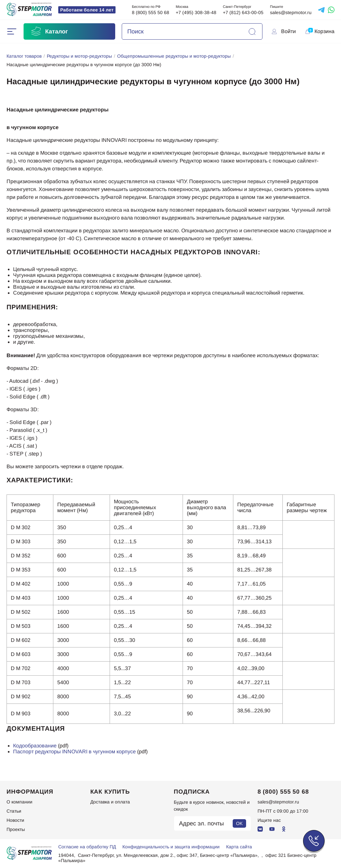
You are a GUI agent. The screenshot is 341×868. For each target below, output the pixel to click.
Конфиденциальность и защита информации (171, 847)
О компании (19, 802)
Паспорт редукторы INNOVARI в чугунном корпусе (74, 752)
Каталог (49, 31)
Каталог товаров (24, 56)
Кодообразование (35, 746)
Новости (15, 820)
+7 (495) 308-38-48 (196, 12)
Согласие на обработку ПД (87, 847)
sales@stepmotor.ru (291, 12)
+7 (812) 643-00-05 (243, 12)
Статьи (14, 811)
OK (239, 823)
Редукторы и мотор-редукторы (79, 56)
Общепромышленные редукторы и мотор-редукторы (174, 56)
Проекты (16, 829)
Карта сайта (239, 847)
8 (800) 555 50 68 (151, 12)
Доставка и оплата (110, 802)
